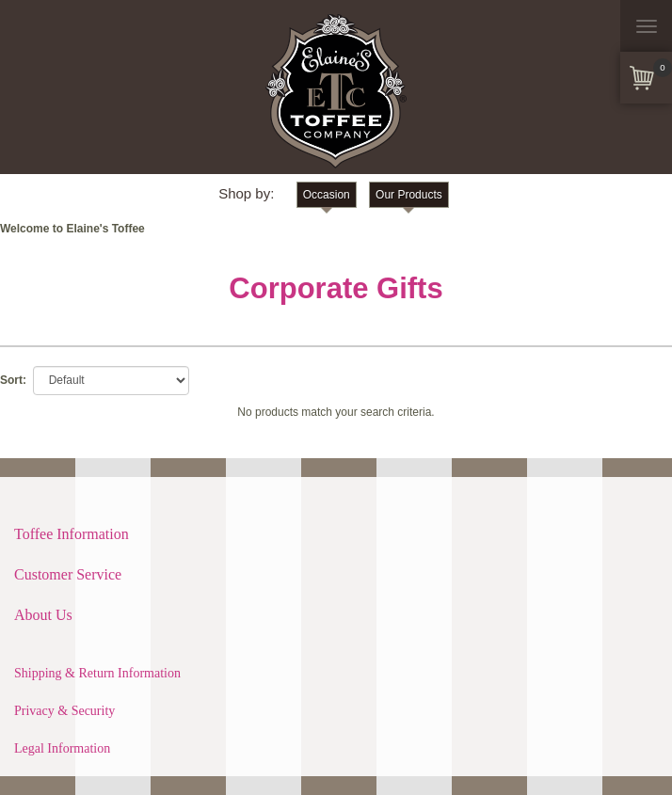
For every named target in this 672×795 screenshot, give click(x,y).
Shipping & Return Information (97, 673)
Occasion (327, 195)
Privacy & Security (64, 711)
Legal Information (62, 748)
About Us (43, 615)
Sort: (13, 380)
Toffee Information (72, 534)
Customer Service (68, 574)
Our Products (409, 195)
